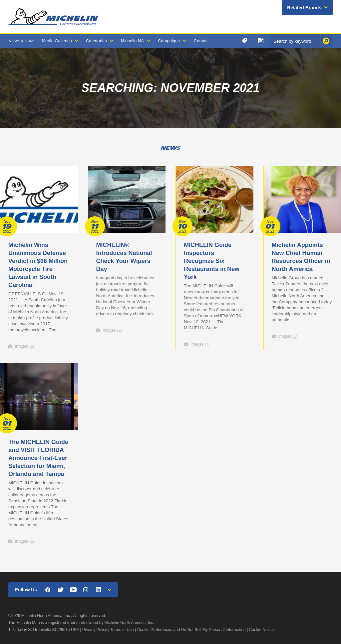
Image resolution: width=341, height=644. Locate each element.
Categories (96, 41)
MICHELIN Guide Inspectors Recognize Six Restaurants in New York (212, 261)
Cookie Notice (262, 630)
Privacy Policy (95, 630)
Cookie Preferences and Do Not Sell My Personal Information (191, 630)
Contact (201, 41)
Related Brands (304, 8)
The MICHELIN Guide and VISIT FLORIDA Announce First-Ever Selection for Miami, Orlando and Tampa (38, 458)
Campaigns (169, 41)
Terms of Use (122, 630)
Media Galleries (57, 41)
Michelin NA (132, 41)
